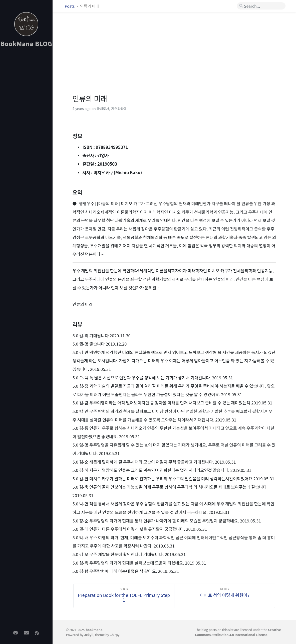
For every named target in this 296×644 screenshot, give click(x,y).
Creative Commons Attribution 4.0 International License (238, 632)
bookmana (94, 630)
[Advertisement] (26, 131)
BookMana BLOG (26, 43)
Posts (70, 6)
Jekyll (89, 635)
